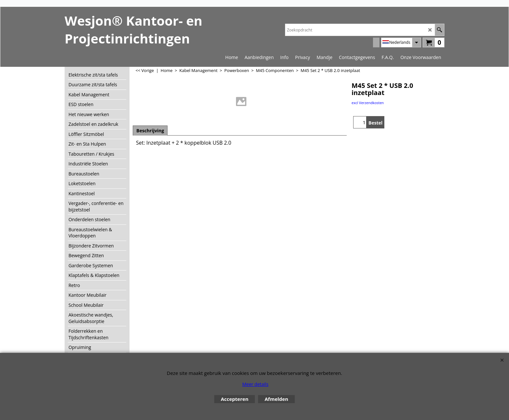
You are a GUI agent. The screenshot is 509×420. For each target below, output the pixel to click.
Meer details (255, 384)
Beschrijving (150, 131)
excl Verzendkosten (368, 103)
